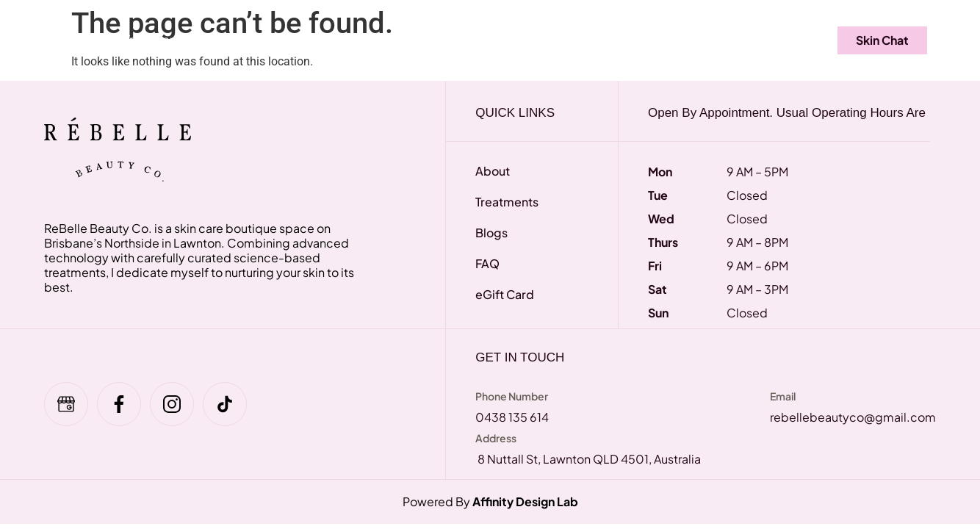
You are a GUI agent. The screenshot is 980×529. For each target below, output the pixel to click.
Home (72, 39)
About (625, 39)
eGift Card (317, 39)
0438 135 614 (512, 417)
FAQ (241, 39)
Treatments (159, 39)
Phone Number (512, 396)
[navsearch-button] (814, 40)
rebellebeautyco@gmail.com (853, 417)
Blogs (693, 39)
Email (783, 396)
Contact (768, 39)
